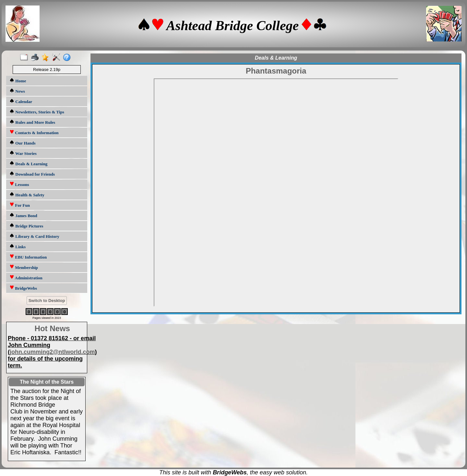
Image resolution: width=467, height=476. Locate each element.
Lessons (19, 184)
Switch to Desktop (47, 301)
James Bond (23, 215)
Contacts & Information (34, 132)
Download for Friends (32, 174)
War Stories (23, 153)
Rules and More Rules (32, 122)
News (17, 91)
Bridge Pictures (26, 226)
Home (18, 81)
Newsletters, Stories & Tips (37, 112)
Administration (26, 278)
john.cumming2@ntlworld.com (52, 352)
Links (18, 246)
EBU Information (28, 257)
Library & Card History (34, 236)
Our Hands (23, 143)
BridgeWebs (23, 288)
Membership (24, 267)
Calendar (21, 101)
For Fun (20, 205)
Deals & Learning (28, 163)
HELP (276, 192)
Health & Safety (27, 195)
